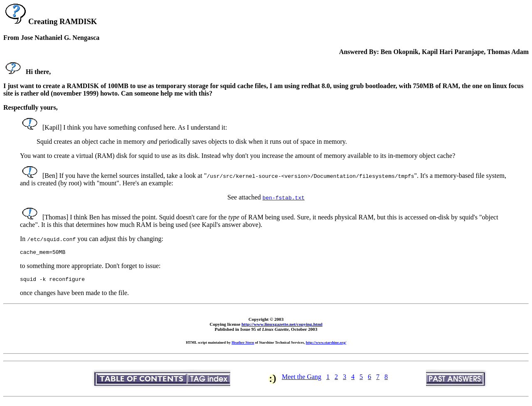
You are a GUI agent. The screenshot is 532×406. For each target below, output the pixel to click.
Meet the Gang (302, 379)
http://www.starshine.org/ (326, 345)
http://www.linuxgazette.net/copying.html (282, 327)
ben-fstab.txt (284, 197)
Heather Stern (243, 345)
